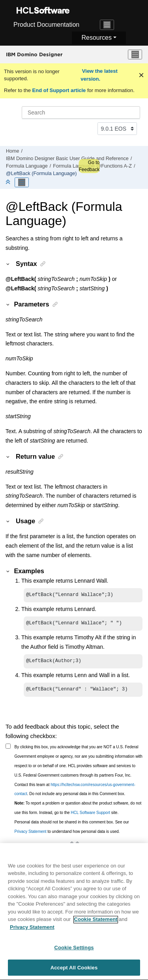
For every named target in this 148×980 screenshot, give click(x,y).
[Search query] (81, 113)
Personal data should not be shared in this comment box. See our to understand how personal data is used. (72, 830)
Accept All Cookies (74, 971)
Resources (96, 38)
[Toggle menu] (135, 55)
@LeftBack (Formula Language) (41, 173)
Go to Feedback (89, 166)
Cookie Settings (74, 951)
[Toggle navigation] (107, 25)
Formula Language (27, 166)
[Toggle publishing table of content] (22, 183)
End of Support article (59, 90)
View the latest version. (99, 75)
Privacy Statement (31, 835)
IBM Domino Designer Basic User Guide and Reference (67, 159)
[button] (8, 264)
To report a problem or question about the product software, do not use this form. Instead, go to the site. (78, 811)
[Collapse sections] (9, 182)
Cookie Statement (96, 923)
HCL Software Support (90, 816)
